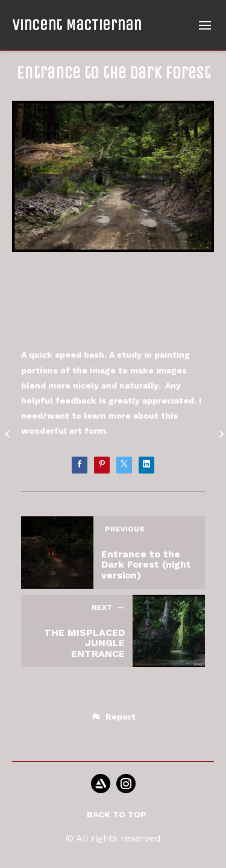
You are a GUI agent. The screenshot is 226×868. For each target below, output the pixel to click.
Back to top (117, 814)
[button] (113, 717)
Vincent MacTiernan (77, 25)
